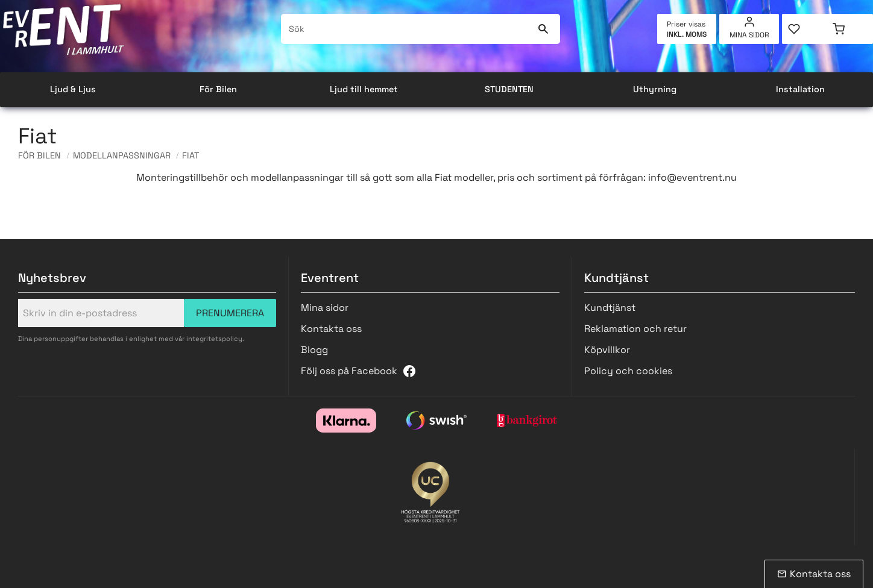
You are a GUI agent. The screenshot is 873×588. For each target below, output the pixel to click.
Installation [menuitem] (800, 89)
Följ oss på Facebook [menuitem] (349, 371)
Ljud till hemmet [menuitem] (364, 89)
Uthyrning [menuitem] (655, 89)
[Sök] (544, 29)
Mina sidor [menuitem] (749, 35)
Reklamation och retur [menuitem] (635, 329)
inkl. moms (687, 34)
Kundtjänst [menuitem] (610, 308)
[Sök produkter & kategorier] (407, 29)
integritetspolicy (214, 339)
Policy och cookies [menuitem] (628, 371)
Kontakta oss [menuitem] (331, 329)
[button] (805, 29)
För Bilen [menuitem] (218, 89)
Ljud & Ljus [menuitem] (73, 89)
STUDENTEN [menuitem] (509, 89)
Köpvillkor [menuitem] (607, 350)
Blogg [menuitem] (314, 350)
